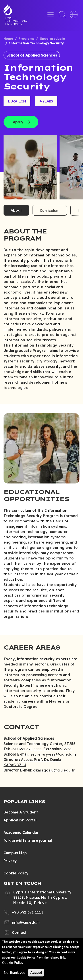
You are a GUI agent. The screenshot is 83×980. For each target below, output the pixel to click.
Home (8, 39)
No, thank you (14, 973)
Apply (18, 122)
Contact (19, 933)
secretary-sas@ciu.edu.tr (54, 754)
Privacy (10, 861)
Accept (36, 973)
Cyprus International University (17, 21)
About (16, 210)
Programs (27, 39)
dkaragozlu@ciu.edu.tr (54, 770)
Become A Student (21, 812)
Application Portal (20, 820)
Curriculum (50, 210)
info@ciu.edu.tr (26, 922)
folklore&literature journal (28, 840)
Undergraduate (52, 39)
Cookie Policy (16, 873)
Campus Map (15, 853)
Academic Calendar (21, 832)
